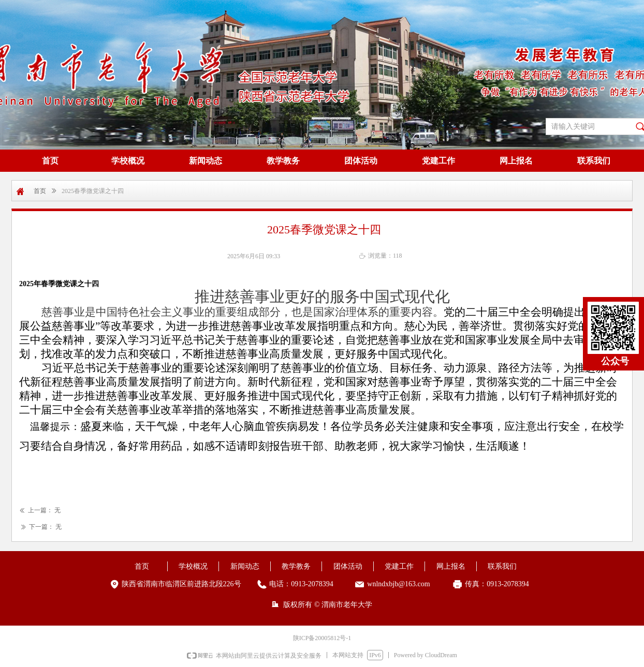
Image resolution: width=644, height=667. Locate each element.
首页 (40, 191)
